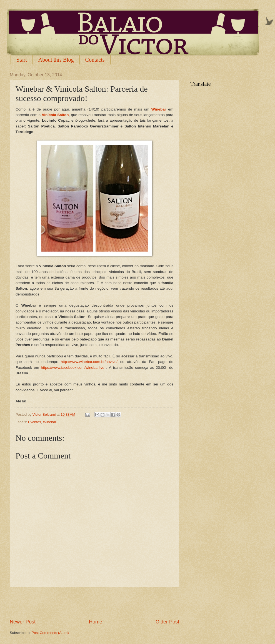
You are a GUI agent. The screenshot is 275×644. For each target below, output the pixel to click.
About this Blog (56, 60)
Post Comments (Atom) (50, 633)
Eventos (35, 422)
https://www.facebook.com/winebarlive (72, 368)
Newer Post (23, 622)
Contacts (95, 60)
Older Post (167, 622)
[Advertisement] (94, 603)
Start (22, 60)
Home (96, 622)
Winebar (50, 422)
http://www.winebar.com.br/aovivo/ (89, 362)
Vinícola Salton (55, 115)
